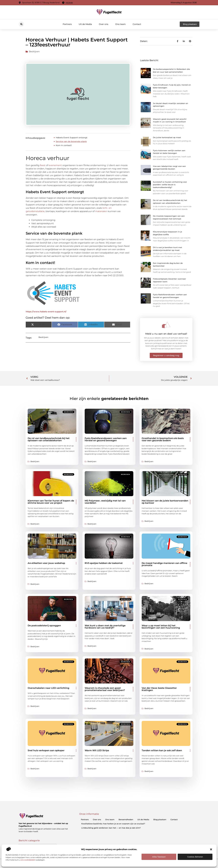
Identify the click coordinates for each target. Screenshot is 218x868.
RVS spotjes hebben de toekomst (104, 563)
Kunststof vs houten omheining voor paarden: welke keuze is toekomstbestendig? (170, 185)
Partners (67, 24)
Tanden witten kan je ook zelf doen (162, 750)
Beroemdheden (126, 819)
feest (43, 165)
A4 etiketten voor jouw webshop (46, 563)
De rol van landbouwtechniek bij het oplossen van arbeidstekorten (49, 439)
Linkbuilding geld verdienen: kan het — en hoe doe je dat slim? (111, 828)
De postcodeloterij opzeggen (44, 626)
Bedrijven (34, 52)
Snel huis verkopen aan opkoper (46, 750)
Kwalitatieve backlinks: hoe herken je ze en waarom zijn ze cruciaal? (113, 824)
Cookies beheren (195, 857)
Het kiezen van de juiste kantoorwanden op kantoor (165, 502)
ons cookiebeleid (28, 860)
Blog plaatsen (160, 819)
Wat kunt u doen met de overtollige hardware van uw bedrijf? (105, 627)
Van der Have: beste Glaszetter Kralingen (159, 689)
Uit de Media (85, 24)
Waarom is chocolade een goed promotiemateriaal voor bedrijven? (105, 689)
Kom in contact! (64, 145)
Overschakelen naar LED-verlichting (48, 688)
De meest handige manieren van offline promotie (164, 564)
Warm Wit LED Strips (97, 750)
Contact (137, 24)
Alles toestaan (159, 857)
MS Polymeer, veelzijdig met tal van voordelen (105, 502)
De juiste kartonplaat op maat (167, 137)
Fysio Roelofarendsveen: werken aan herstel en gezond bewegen (106, 439)
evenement (55, 165)
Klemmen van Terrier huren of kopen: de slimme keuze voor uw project (51, 502)
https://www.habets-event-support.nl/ (46, 312)
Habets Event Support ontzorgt (72, 138)
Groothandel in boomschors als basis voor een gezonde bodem (163, 439)
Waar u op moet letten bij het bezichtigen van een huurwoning (161, 627)
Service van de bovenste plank (71, 141)
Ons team (120, 24)
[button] (211, 849)
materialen (101, 211)
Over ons (104, 24)
